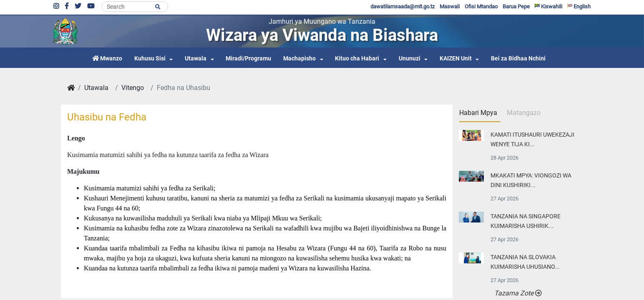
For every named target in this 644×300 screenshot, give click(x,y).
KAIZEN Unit (456, 59)
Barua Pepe (516, 6)
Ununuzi (410, 59)
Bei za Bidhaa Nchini (518, 59)
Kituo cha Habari (357, 59)
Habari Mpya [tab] (478, 113)
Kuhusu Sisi (150, 59)
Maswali (450, 6)
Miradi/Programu (248, 59)
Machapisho (299, 59)
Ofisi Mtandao (481, 6)
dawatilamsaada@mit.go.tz (402, 6)
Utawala (196, 59)
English (579, 6)
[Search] (135, 7)
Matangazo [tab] (524, 113)
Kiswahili (548, 6)
